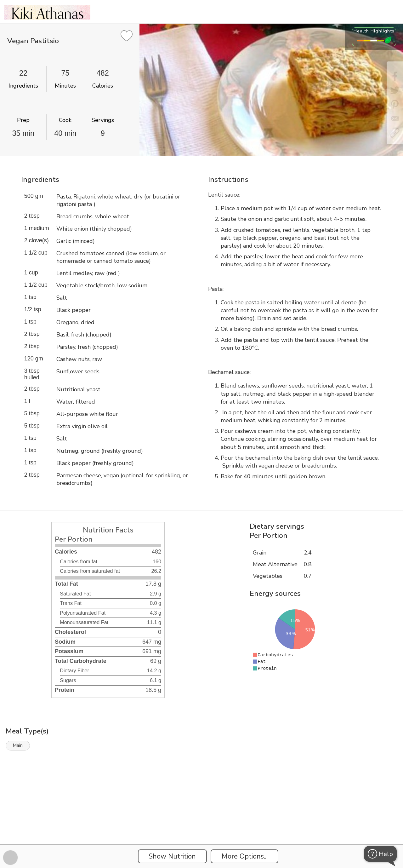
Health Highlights (374, 31)
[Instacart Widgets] (201, 823)
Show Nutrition (172, 856)
